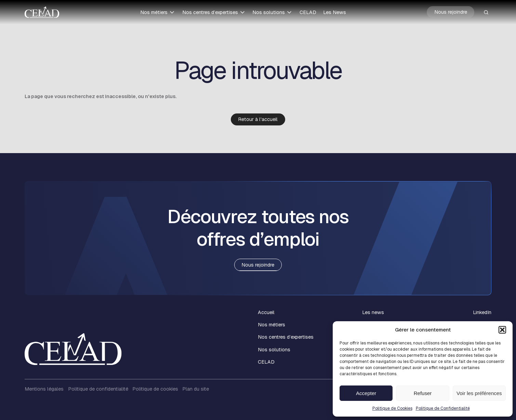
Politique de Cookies (392, 408)
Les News (335, 12)
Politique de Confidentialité (443, 408)
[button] (502, 330)
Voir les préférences (479, 393)
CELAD (308, 12)
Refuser (423, 393)
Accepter (366, 393)
